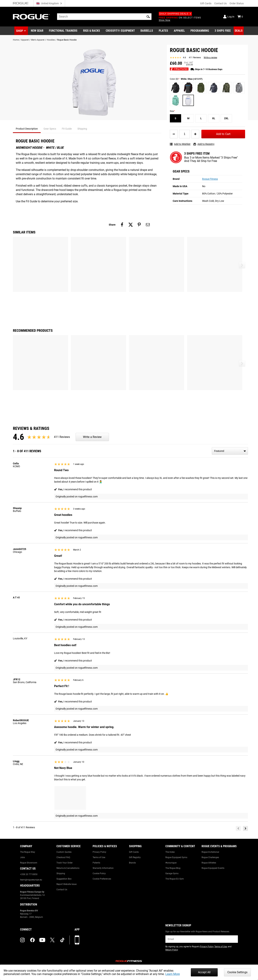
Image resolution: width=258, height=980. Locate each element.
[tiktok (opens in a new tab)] (62, 940)
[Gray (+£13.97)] (239, 88)
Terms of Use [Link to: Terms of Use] (99, 857)
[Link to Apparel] (179, 31)
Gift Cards (206, 3)
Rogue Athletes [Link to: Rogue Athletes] (209, 863)
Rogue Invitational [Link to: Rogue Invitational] (210, 852)
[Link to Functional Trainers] (63, 31)
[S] (175, 118)
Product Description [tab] (27, 129)
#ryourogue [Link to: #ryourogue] (171, 863)
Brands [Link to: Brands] (132, 863)
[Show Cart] (240, 17)
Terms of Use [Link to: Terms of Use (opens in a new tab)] (221, 947)
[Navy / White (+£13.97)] (214, 88)
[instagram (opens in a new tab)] (22, 940)
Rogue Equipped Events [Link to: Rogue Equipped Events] (213, 868)
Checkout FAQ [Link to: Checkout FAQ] (63, 857)
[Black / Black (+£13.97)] (175, 88)
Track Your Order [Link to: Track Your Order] (64, 863)
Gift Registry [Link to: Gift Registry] (135, 857)
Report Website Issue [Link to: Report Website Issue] (66, 884)
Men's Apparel (38, 40)
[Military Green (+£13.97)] (201, 88)
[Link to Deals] (239, 31)
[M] (188, 118)
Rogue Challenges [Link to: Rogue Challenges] (210, 857)
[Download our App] (77, 940)
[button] (148, 17)
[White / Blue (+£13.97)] (188, 100)
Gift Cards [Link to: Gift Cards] (134, 852)
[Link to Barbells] (147, 31)
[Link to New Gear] (37, 31)
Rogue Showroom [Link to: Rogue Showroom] (29, 863)
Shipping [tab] (82, 129)
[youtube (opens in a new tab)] (42, 940)
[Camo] (226, 88)
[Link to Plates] (163, 31)
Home (16, 40)
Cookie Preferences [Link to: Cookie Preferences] (102, 879)
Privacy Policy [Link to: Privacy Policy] (99, 852)
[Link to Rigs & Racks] (92, 31)
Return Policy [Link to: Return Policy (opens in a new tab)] (172, 950)
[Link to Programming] (200, 31)
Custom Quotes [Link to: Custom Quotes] (64, 852)
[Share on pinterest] (139, 225)
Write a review (210, 58)
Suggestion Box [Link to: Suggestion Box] (64, 879)
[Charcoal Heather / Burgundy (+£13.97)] (188, 88)
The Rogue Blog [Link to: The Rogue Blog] (173, 868)
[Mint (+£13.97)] (175, 100)
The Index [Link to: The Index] (170, 852)
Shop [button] (20, 31)
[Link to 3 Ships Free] (223, 31)
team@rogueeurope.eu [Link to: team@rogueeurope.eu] (31, 880)
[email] (202, 939)
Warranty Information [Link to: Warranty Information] (103, 868)
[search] (104, 17)
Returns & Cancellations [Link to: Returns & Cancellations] (68, 868)
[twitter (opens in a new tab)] (52, 940)
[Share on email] (148, 225)
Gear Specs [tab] (50, 129)
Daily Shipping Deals (175, 14)
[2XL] (226, 118)
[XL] (214, 118)
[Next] (245, 828)
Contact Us (220, 3)
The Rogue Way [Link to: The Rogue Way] (28, 852)
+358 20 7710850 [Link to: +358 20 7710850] (29, 874)
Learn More (173, 974)
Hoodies (51, 40)
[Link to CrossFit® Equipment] (120, 31)
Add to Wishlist (180, 144)
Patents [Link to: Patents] (96, 863)
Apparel (25, 40)
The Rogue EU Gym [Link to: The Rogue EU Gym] (175, 879)
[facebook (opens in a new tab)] (32, 940)
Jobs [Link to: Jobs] (22, 857)
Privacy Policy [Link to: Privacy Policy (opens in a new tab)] (207, 947)
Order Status (237, 3)
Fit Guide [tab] (67, 129)
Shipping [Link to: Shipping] (61, 873)
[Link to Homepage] (31, 17)
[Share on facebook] (122, 225)
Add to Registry (204, 144)
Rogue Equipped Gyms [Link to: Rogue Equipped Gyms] (176, 857)
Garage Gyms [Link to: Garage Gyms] (172, 873)
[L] (201, 118)
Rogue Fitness (210, 179)
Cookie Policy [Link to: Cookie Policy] (99, 873)
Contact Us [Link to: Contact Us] (62, 890)
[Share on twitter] (131, 225)
